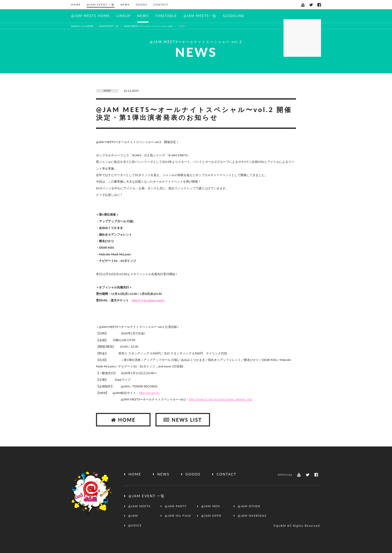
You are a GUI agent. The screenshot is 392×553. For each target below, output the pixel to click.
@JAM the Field (178, 516)
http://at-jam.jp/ (149, 393)
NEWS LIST (183, 420)
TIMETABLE (166, 16)
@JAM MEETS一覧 (200, 16)
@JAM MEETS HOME (90, 16)
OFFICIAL (285, 475)
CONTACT (161, 5)
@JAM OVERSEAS (252, 516)
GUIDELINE (234, 16)
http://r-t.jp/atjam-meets (148, 300)
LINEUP (123, 16)
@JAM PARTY (176, 506)
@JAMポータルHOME (82, 26)
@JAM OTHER (249, 506)
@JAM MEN (211, 506)
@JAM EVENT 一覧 (101, 5)
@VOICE (135, 525)
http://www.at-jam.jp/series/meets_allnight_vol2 (221, 399)
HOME (76, 5)
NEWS (125, 5)
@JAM (133, 516)
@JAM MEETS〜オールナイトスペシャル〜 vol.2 (148, 26)
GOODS (141, 5)
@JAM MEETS (139, 506)
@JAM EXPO (211, 516)
